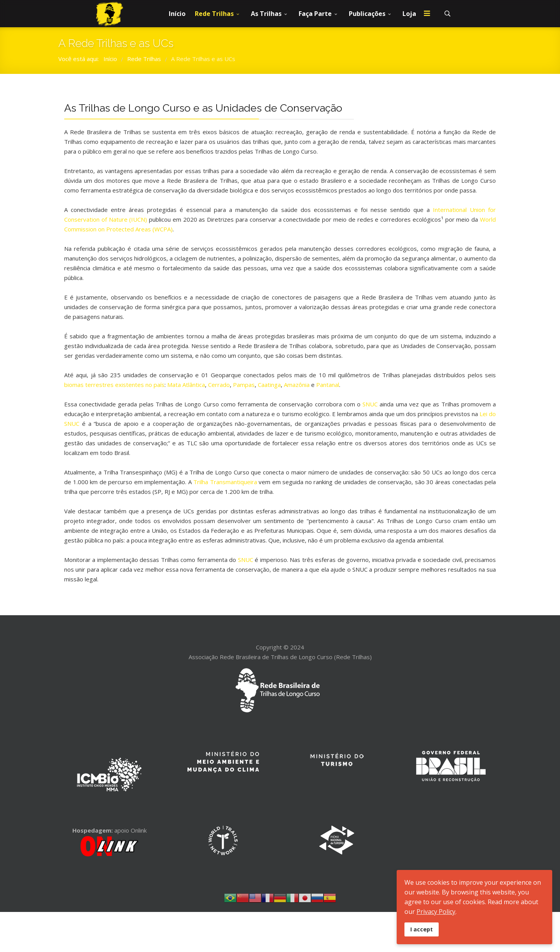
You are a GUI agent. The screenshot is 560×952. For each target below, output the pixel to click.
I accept (422, 929)
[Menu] (427, 14)
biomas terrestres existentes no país (114, 385)
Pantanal (328, 385)
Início (177, 14)
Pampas (244, 385)
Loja (409, 14)
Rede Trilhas (214, 14)
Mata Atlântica (186, 385)
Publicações (367, 14)
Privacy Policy (436, 912)
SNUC (370, 404)
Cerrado (219, 385)
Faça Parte (315, 14)
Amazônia (297, 385)
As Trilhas (266, 14)
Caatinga (269, 385)
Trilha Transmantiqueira (225, 482)
